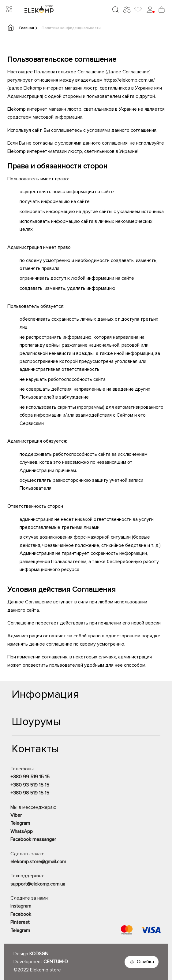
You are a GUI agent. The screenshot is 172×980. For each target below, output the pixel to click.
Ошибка (145, 962)
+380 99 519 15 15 (30, 777)
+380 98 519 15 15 (30, 793)
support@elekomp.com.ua (38, 884)
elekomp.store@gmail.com (38, 862)
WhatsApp (22, 831)
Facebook (21, 914)
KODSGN (39, 954)
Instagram (21, 906)
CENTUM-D (56, 962)
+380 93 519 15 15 (30, 785)
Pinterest (20, 922)
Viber (16, 815)
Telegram (20, 823)
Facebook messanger (33, 839)
